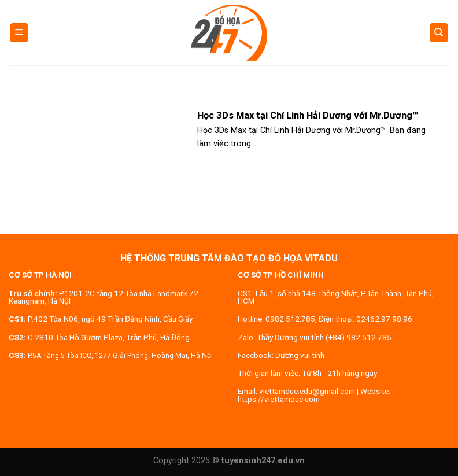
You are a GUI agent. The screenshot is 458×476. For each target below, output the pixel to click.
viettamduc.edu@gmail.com (307, 391)
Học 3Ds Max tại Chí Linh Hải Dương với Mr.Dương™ (308, 115)
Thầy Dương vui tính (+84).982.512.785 (324, 337)
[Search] (439, 33)
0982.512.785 (290, 319)
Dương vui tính (300, 355)
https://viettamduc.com (279, 399)
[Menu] (19, 33)
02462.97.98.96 (384, 319)
